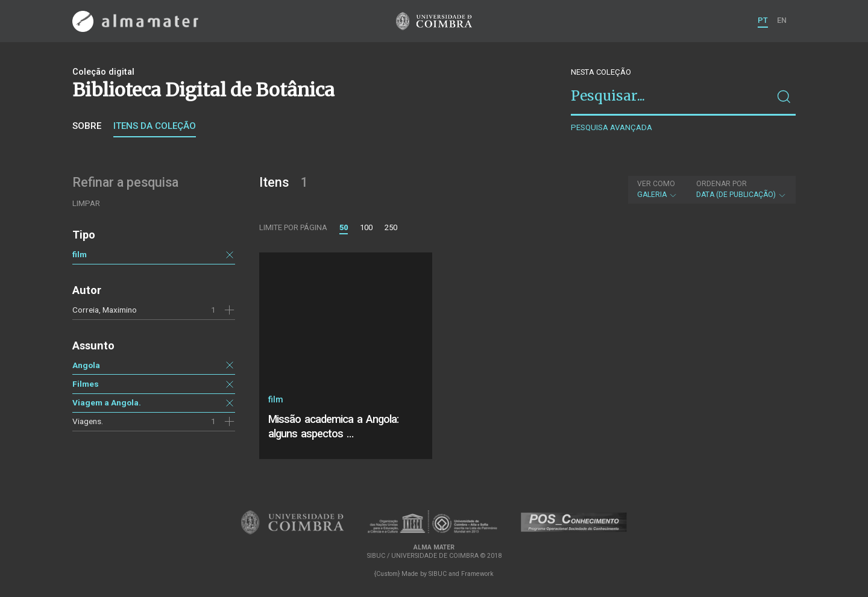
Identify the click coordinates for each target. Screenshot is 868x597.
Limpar (86, 203)
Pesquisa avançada (612, 127)
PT (763, 20)
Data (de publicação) (741, 189)
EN (782, 20)
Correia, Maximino (105, 310)
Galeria (657, 189)
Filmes (86, 384)
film (80, 254)
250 (391, 227)
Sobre (87, 126)
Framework (477, 574)
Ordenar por (722, 184)
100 (366, 227)
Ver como (656, 184)
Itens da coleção (155, 126)
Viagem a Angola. (107, 402)
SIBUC (438, 574)
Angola (86, 365)
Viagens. (88, 421)
